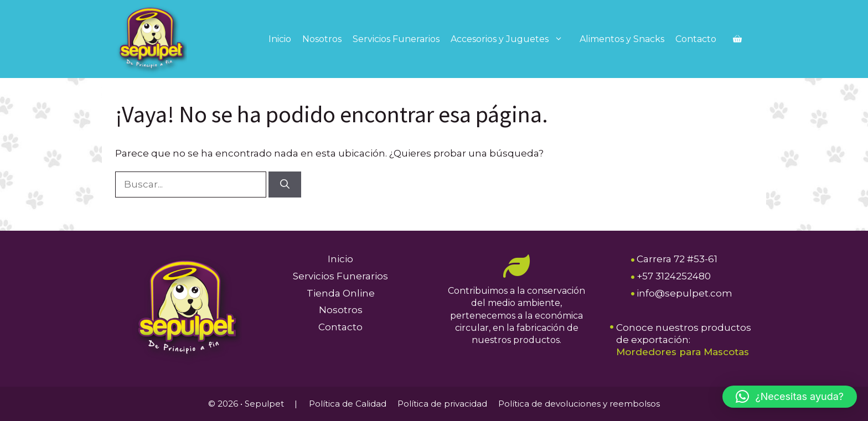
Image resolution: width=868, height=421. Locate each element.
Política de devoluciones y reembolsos (579, 404)
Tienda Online (341, 293)
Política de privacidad (442, 404)
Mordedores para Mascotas (683, 352)
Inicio (280, 39)
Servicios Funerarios (396, 39)
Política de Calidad (348, 404)
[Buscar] (285, 185)
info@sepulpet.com (684, 293)
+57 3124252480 (674, 276)
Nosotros (322, 39)
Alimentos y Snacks (622, 39)
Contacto (696, 39)
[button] (790, 397)
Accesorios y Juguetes (512, 39)
